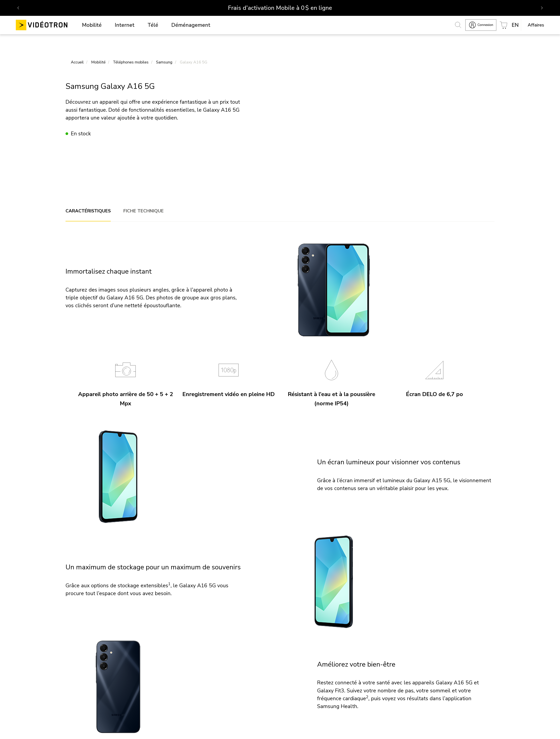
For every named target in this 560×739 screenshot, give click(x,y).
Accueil (77, 62)
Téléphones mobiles (131, 62)
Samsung (164, 62)
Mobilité (98, 62)
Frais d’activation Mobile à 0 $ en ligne (280, 8)
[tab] (88, 211)
